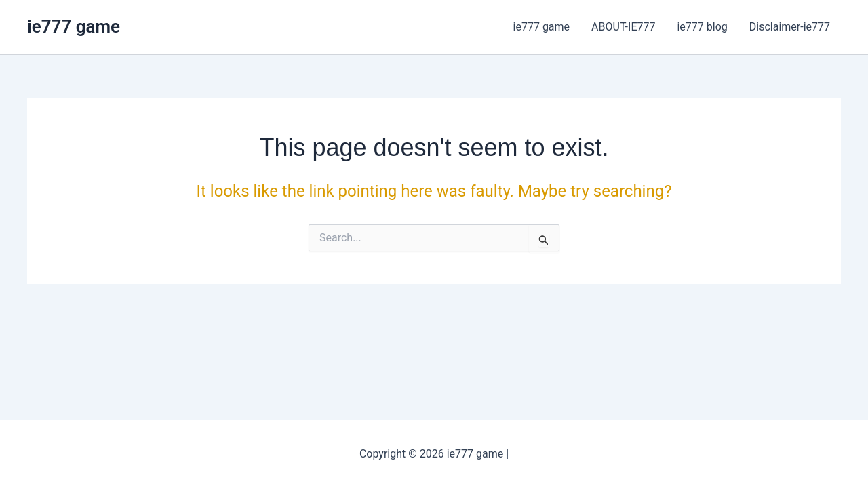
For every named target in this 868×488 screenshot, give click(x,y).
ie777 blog (702, 27)
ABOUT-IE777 (623, 27)
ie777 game (74, 26)
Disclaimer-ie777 (790, 27)
